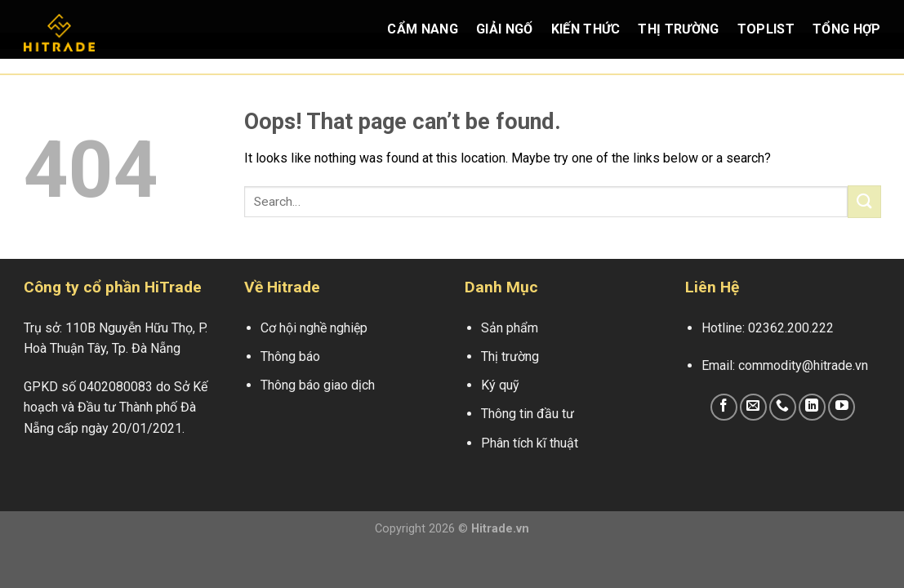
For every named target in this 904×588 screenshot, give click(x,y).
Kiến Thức (586, 29)
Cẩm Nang (423, 29)
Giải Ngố (505, 29)
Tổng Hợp (847, 29)
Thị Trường (678, 29)
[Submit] (864, 201)
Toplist (766, 29)
